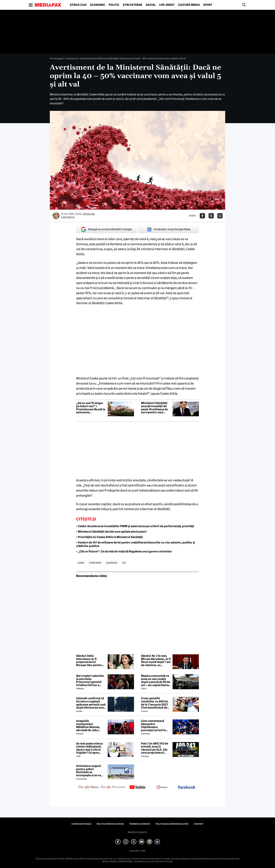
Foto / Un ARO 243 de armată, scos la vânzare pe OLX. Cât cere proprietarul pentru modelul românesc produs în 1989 (155, 748)
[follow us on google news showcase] (113, 787)
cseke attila (95, 563)
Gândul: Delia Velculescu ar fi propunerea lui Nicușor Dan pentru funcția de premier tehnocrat (89, 660)
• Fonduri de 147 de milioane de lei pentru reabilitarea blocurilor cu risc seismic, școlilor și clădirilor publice (136, 544)
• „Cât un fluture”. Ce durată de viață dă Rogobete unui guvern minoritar (124, 551)
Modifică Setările (137, 832)
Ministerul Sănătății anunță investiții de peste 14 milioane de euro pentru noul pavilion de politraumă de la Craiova (154, 408)
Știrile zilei (78, 5)
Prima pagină (57, 58)
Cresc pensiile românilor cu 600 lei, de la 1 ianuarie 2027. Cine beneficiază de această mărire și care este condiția (156, 703)
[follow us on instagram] (162, 787)
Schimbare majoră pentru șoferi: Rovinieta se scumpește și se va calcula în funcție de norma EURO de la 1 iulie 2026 (90, 771)
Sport (208, 5)
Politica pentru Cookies (110, 824)
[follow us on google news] (88, 787)
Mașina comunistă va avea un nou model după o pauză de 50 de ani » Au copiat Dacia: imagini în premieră (156, 680)
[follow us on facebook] (187, 787)
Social (151, 5)
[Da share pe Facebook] (202, 216)
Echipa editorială (81, 824)
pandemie (112, 563)
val (124, 563)
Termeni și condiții (140, 824)
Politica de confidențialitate (172, 824)
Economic (98, 5)
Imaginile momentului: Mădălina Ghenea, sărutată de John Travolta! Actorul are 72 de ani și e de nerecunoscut (90, 726)
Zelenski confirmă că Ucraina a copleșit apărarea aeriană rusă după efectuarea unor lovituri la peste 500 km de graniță (91, 703)
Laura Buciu (68, 217)
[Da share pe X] (211, 216)
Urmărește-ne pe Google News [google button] (169, 229)
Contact (199, 824)
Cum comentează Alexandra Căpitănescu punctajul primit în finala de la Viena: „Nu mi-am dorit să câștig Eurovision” (156, 726)
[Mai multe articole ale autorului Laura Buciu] (56, 216)
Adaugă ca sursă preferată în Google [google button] (106, 229)
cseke (81, 563)
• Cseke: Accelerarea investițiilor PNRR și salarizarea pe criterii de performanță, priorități (135, 526)
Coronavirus (72, 58)
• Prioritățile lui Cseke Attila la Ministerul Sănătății (110, 537)
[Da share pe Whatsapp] (220, 216)
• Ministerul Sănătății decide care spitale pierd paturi (111, 532)
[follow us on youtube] (137, 787)
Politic (114, 5)
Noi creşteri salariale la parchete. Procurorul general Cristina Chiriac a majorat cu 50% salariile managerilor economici (90, 680)
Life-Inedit (167, 5)
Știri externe (133, 5)
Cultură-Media (189, 5)
